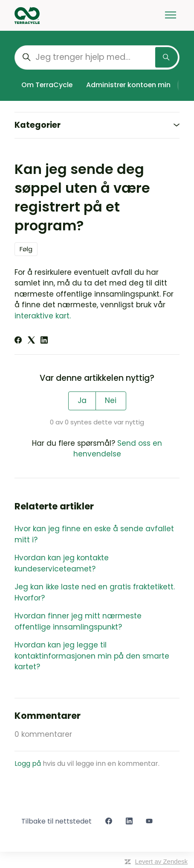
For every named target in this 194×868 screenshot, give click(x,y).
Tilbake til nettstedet (56, 821)
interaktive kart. (43, 316)
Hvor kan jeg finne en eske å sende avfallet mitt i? (94, 534)
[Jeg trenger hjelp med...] (97, 57)
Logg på (28, 764)
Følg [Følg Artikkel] (26, 249)
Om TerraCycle (47, 85)
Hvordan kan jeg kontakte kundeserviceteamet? (62, 563)
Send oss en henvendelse (118, 449)
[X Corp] (31, 341)
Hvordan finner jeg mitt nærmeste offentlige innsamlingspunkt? (78, 621)
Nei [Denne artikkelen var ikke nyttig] (111, 400)
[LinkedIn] (44, 341)
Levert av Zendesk (161, 861)
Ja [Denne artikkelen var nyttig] (82, 400)
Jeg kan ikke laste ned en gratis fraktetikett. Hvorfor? (95, 592)
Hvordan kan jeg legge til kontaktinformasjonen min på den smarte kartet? (92, 656)
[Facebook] (18, 341)
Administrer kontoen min (128, 85)
